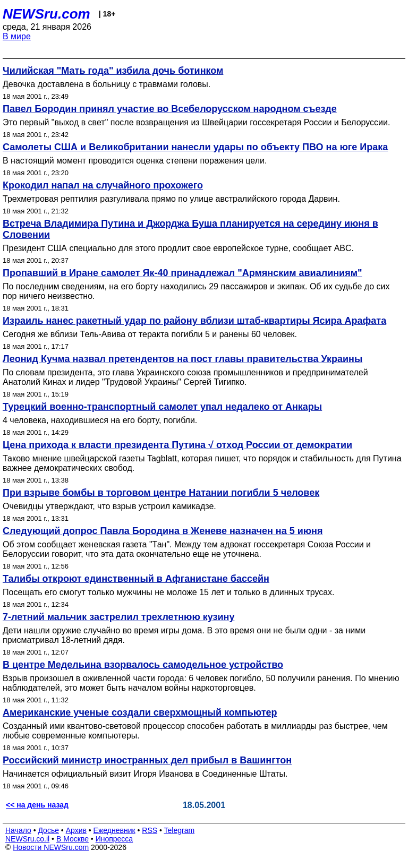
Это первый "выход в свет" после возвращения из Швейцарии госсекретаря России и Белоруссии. (196, 122)
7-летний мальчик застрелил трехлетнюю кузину (119, 617)
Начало (18, 830)
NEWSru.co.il (27, 839)
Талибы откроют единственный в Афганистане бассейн (136, 579)
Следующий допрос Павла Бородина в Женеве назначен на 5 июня (163, 531)
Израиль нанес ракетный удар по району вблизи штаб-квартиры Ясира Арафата (194, 321)
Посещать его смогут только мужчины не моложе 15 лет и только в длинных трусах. (169, 592)
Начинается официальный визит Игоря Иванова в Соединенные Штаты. (145, 774)
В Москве (73, 839)
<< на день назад (37, 805)
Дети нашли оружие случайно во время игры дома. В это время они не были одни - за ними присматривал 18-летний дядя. (184, 635)
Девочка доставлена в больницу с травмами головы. (107, 84)
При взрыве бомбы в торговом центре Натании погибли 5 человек (161, 493)
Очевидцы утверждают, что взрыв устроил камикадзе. (109, 506)
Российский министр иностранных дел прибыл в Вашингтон (147, 760)
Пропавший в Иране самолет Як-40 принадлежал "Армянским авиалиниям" (182, 273)
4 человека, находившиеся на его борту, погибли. (100, 420)
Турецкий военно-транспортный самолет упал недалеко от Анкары (162, 407)
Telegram (180, 830)
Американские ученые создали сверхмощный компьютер (140, 712)
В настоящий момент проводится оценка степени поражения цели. (135, 161)
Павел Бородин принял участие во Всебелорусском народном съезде (170, 109)
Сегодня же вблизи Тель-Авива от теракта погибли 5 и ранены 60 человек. (150, 334)
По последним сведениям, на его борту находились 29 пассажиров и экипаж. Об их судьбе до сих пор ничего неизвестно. (196, 291)
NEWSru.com (46, 14)
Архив (76, 830)
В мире (17, 36)
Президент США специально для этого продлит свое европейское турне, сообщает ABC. (178, 248)
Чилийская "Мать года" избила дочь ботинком (113, 71)
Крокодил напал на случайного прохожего (103, 185)
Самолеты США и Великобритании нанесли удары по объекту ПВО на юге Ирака (195, 147)
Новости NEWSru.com (51, 847)
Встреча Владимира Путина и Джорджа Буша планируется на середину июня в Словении (190, 229)
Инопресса (114, 839)
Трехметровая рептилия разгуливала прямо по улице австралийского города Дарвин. (171, 199)
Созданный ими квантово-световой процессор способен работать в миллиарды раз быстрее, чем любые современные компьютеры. (195, 731)
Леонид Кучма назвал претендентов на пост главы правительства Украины (182, 359)
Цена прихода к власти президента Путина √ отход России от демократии (177, 445)
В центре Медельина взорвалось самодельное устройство (143, 665)
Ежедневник (114, 830)
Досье (48, 830)
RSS (150, 830)
